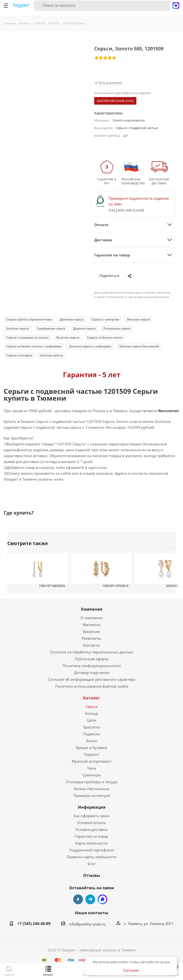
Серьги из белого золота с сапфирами (34, 346)
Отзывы (92, 875)
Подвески (92, 734)
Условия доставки (91, 829)
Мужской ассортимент (92, 761)
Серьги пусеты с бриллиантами (29, 319)
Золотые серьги (18, 328)
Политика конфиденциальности (92, 666)
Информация (92, 807)
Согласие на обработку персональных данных (92, 652)
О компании (92, 618)
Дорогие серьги (84, 328)
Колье (91, 741)
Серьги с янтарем (19, 355)
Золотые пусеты (51, 355)
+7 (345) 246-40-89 (34, 924)
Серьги (92, 706)
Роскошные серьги (117, 328)
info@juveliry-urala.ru (87, 924)
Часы (92, 768)
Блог (92, 864)
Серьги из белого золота (105, 337)
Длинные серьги (72, 319)
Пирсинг (92, 754)
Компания (92, 609)
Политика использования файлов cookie (92, 686)
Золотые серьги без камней (139, 346)
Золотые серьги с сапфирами (90, 346)
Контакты (91, 645)
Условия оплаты (92, 823)
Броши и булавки (92, 748)
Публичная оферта (91, 659)
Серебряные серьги (51, 328)
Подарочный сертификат (92, 850)
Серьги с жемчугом (105, 319)
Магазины (91, 625)
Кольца (92, 713)
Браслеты (92, 727)
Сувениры (92, 775)
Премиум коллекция (91, 795)
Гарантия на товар (91, 836)
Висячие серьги (68, 337)
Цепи (91, 720)
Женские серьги (138, 319)
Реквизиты (91, 638)
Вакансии (92, 631)
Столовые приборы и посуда (92, 782)
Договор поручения (92, 672)
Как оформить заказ (91, 816)
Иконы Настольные (91, 789)
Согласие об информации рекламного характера (92, 679)
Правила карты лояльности (92, 857)
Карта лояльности (91, 843)
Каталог (91, 698)
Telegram (90, 899)
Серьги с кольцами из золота (27, 337)
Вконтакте (78, 899)
